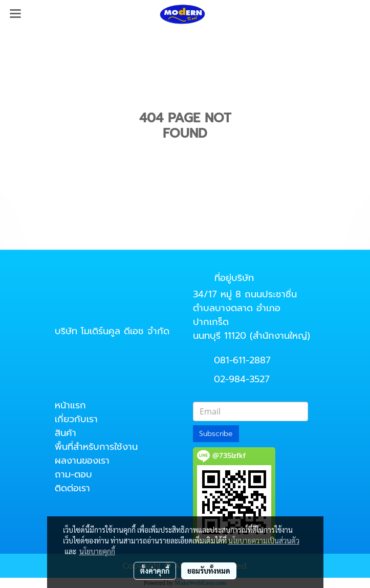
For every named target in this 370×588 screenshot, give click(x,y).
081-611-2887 (242, 360)
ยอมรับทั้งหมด (209, 571)
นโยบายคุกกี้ (97, 551)
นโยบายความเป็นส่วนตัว (264, 540)
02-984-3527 (242, 379)
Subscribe (216, 434)
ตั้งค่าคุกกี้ (155, 571)
